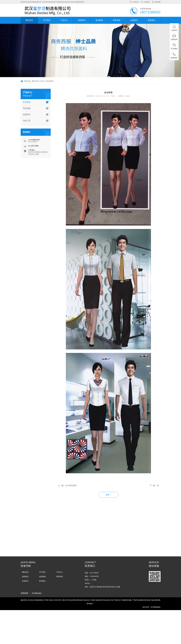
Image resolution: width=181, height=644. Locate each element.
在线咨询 (147, 2)
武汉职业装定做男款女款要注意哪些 (132, 579)
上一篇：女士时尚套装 (73, 510)
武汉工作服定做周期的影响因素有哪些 (133, 587)
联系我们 (152, 20)
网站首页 (29, 20)
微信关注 (136, 2)
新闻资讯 (82, 20)
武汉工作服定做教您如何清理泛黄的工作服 (78, 570)
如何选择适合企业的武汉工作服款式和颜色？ (135, 566)
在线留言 (134, 20)
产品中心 (64, 20)
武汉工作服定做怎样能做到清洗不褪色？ (77, 575)
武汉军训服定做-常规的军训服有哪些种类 (77, 596)
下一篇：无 (160, 510)
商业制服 (25, 108)
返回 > (115, 519)
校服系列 (25, 114)
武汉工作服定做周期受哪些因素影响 (132, 596)
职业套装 (50, 82)
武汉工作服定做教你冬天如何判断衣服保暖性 (79, 579)
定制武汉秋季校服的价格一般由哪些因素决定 (135, 575)
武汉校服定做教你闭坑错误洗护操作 (75, 583)
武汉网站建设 (37, 593)
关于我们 (47, 20)
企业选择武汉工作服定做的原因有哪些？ (77, 566)
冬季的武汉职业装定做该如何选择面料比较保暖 (135, 570)
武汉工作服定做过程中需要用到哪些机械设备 (79, 591)
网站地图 (158, 2)
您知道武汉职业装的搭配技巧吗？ (131, 562)
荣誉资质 (117, 20)
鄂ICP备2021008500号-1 (54, 600)
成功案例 (99, 20)
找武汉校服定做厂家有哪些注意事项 (75, 562)
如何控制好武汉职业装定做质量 (74, 587)
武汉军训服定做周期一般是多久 (130, 591)
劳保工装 (25, 121)
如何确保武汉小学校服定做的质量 (131, 583)
